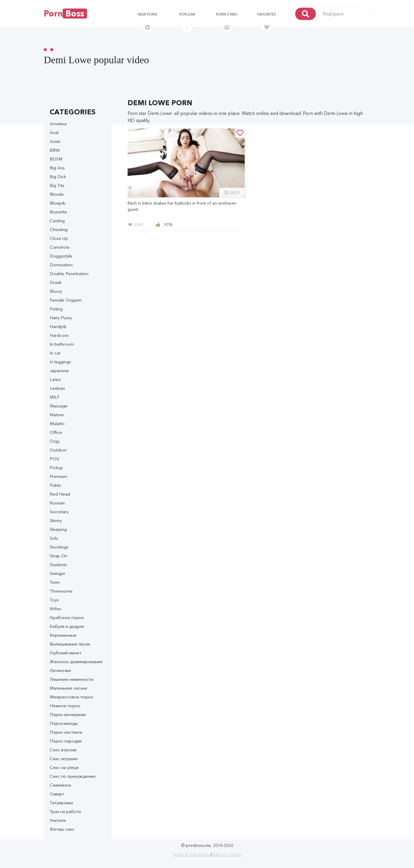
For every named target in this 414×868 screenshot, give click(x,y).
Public (56, 485)
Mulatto (57, 423)
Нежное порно (65, 706)
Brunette (58, 212)
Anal (54, 132)
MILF (55, 397)
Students (58, 565)
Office (56, 432)
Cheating (59, 229)
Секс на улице (64, 767)
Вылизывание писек (70, 644)
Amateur (58, 124)
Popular (187, 14)
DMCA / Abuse (227, 854)
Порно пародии (66, 741)
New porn (147, 14)
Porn (65, 14)
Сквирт (57, 794)
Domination (61, 265)
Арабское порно (67, 617)
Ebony (56, 291)
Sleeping (58, 529)
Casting (57, 221)
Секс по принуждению (73, 776)
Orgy (55, 441)
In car (55, 353)
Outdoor (58, 450)
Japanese (59, 371)
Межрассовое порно (71, 697)
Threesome (61, 591)
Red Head (60, 494)
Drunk (56, 282)
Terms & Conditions (191, 854)
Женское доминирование (76, 662)
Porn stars (227, 14)
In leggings (60, 362)
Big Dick (58, 177)
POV (54, 459)
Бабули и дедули (67, 626)
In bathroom (62, 344)
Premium (59, 476)
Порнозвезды (64, 723)
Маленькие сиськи (68, 688)
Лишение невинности (71, 679)
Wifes (55, 609)
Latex (55, 379)
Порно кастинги (66, 732)
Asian (55, 141)
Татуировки (61, 803)
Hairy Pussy (61, 318)
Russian (57, 503)
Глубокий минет (66, 653)
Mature (57, 415)
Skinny (56, 520)
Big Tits (57, 185)
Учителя (58, 820)
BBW (55, 150)
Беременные (63, 635)
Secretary (59, 512)
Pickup (56, 468)
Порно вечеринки (68, 714)
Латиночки (60, 670)
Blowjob (58, 203)
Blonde (57, 194)
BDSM (56, 159)
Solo (54, 538)
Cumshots (60, 247)
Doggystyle (61, 256)
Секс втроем (63, 750)
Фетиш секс (62, 829)
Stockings (59, 547)
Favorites (267, 14)
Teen (55, 582)
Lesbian (57, 388)
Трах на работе (65, 811)
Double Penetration (69, 274)
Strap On (59, 556)
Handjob (58, 326)
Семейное (60, 785)
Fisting (56, 309)
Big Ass (57, 168)
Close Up (59, 238)
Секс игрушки (64, 759)
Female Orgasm (66, 300)
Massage (59, 406)
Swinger (57, 573)
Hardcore (59, 335)
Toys (54, 600)
